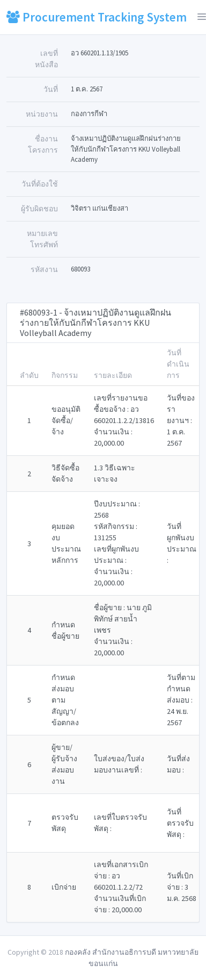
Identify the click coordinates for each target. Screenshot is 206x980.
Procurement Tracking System (97, 17)
